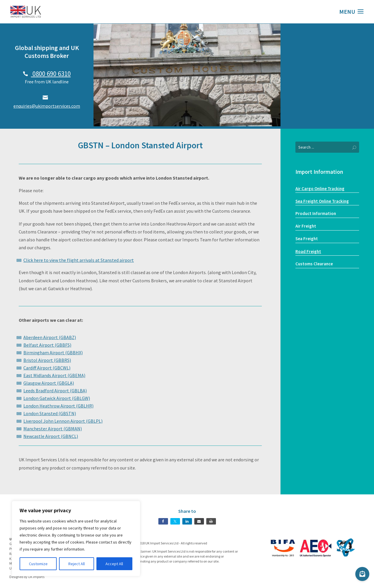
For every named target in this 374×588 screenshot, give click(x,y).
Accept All (114, 564)
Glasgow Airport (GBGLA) (49, 383)
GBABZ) (68, 337)
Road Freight (308, 251)
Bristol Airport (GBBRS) (47, 360)
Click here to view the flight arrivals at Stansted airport (79, 260)
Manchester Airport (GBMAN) (53, 429)
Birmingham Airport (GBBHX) (53, 353)
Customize (38, 564)
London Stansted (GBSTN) (50, 413)
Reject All (77, 564)
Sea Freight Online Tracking (322, 201)
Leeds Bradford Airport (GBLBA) (55, 391)
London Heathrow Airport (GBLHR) (58, 406)
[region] (76, 539)
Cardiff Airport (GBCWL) (47, 368)
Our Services (327, 105)
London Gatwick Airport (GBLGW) (57, 398)
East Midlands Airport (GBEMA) (54, 375)
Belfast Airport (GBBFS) (47, 345)
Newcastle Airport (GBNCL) (51, 436)
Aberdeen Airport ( (42, 337)
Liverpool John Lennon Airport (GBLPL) (63, 421)
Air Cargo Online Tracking (320, 189)
